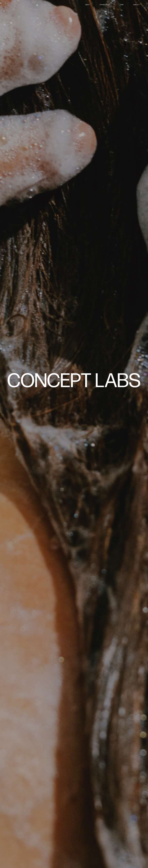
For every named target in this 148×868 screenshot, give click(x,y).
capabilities (105, 5)
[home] (74, 380)
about (87, 5)
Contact (136, 5)
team (122, 5)
